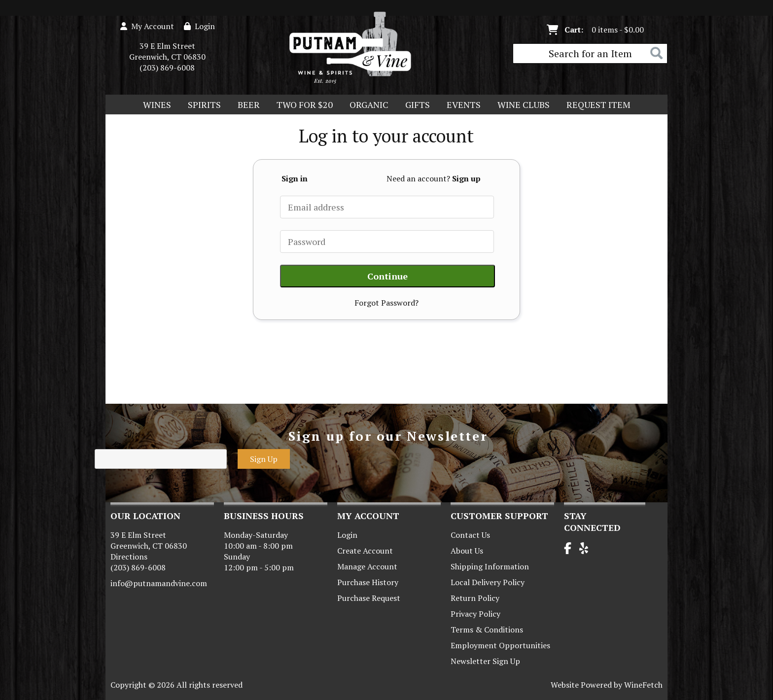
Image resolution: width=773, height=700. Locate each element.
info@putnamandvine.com (159, 583)
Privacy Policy (475, 614)
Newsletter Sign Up (485, 661)
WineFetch (643, 685)
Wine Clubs (520, 105)
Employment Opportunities (500, 645)
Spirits (201, 105)
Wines (154, 105)
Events (464, 105)
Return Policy (475, 598)
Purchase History (368, 582)
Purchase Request (369, 598)
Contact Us (470, 535)
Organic (366, 105)
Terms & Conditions (487, 630)
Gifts (414, 105)
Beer (246, 105)
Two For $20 (301, 105)
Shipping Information (490, 566)
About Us (467, 551)
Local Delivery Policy (488, 582)
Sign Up (264, 459)
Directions (129, 557)
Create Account (365, 551)
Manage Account (367, 566)
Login (199, 26)
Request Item (598, 105)
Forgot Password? (386, 303)
